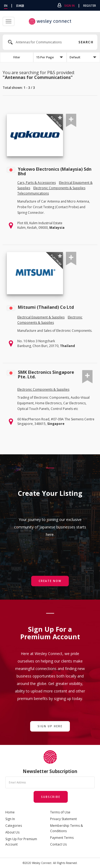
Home (10, 812)
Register (90, 6)
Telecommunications (33, 193)
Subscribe (51, 797)
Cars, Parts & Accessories (37, 183)
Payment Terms (62, 838)
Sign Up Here (50, 726)
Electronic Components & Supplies (59, 188)
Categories (14, 826)
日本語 (20, 6)
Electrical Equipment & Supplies (41, 317)
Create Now (50, 581)
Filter (17, 57)
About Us (12, 832)
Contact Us (58, 844)
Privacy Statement (63, 819)
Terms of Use (60, 812)
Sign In (69, 6)
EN (6, 6)
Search (85, 42)
